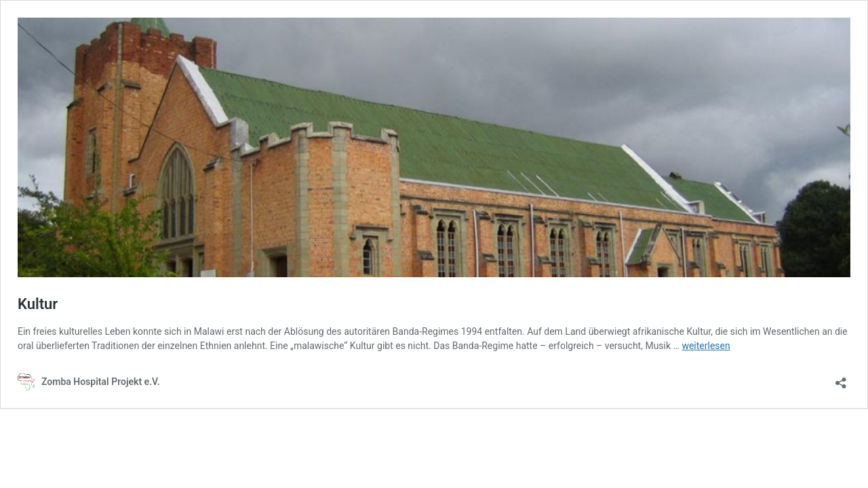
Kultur (38, 304)
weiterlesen (706, 346)
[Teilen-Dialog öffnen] (841, 379)
